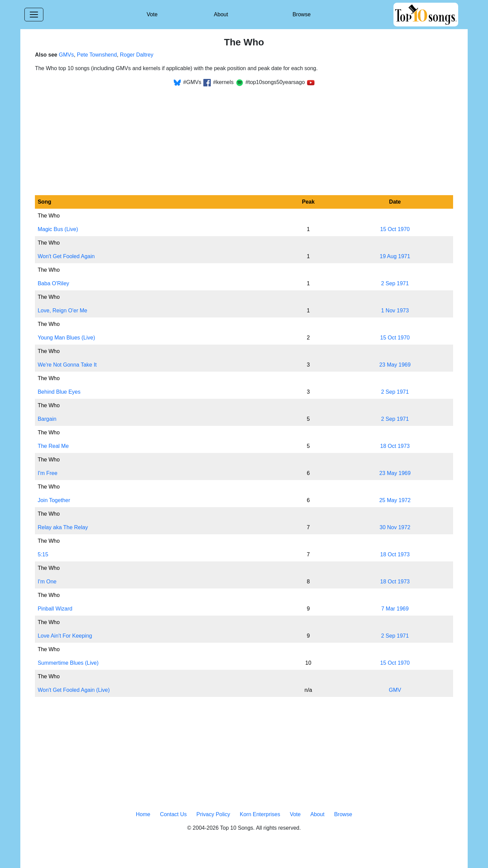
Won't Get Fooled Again (66, 256)
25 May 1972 (395, 500)
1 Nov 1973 (395, 311)
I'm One (47, 582)
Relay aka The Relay (63, 527)
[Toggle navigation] (34, 15)
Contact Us (173, 814)
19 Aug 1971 (395, 256)
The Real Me (53, 446)
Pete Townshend (97, 55)
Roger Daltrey (137, 55)
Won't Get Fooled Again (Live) (74, 690)
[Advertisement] (244, 137)
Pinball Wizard (55, 609)
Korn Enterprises (260, 814)
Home (143, 814)
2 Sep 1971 (395, 283)
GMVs (66, 55)
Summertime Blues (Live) (68, 663)
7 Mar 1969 (395, 609)
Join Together (54, 500)
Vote (152, 14)
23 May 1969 (395, 365)
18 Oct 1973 (395, 446)
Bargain (47, 419)
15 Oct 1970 (395, 229)
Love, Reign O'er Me (62, 311)
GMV (395, 690)
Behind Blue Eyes (59, 392)
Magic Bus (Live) (58, 229)
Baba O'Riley (53, 283)
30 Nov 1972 (395, 527)
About (221, 14)
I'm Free (47, 473)
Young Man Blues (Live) (66, 338)
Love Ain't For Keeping (65, 636)
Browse (301, 14)
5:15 (43, 554)
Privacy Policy (213, 814)
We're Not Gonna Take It (67, 365)
